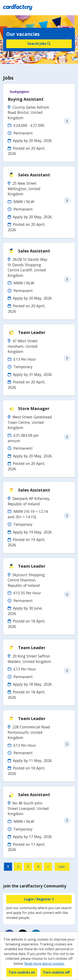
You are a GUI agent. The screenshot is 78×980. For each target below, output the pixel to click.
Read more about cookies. (45, 964)
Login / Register (39, 899)
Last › (62, 867)
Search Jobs (39, 44)
